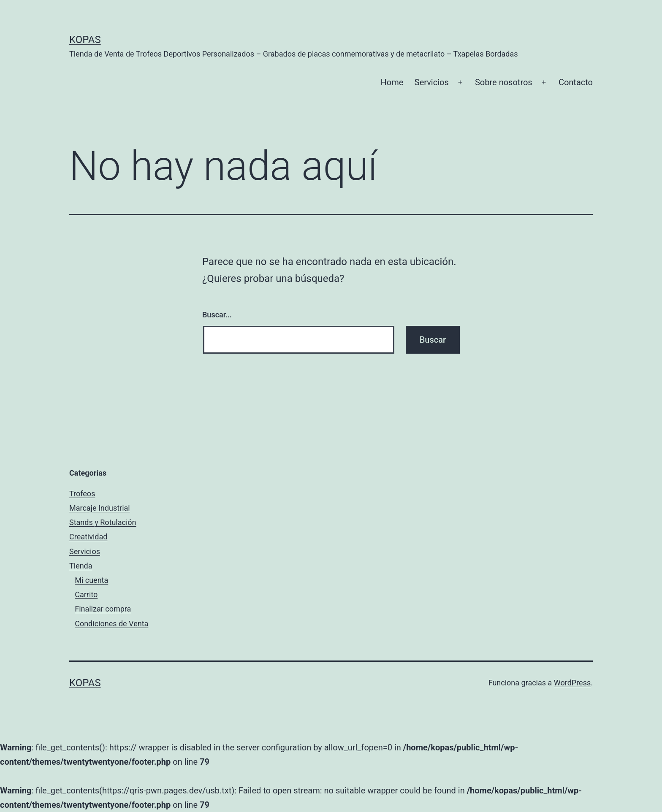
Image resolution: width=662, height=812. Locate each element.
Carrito (86, 594)
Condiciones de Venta (111, 624)
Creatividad (88, 537)
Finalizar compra (103, 609)
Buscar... (217, 315)
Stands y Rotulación (103, 522)
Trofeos (82, 494)
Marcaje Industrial (100, 508)
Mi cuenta (91, 580)
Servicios (432, 82)
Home (392, 82)
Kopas (85, 40)
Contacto (576, 82)
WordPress (572, 683)
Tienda (81, 566)
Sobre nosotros (504, 82)
